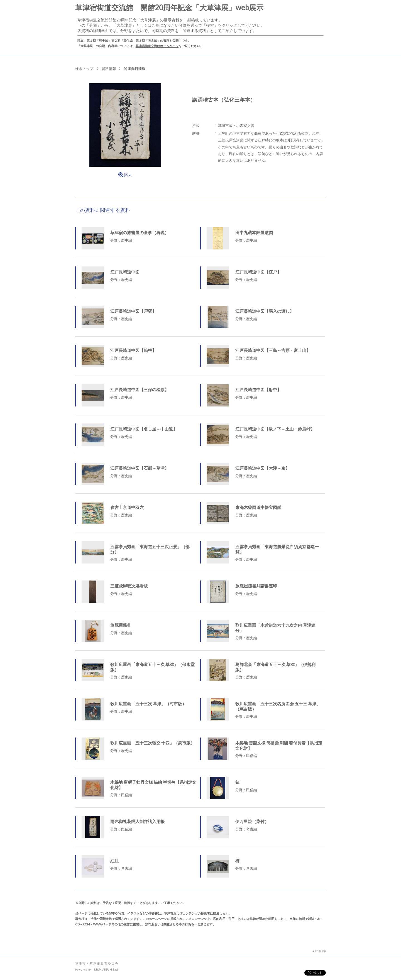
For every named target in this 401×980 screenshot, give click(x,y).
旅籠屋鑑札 (121, 625)
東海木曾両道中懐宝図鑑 (258, 507)
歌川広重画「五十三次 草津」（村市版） (148, 704)
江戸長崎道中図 (125, 272)
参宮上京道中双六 (127, 507)
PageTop (321, 951)
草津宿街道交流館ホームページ (157, 46)
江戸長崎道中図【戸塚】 (133, 311)
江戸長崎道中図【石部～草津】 (140, 468)
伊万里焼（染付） (252, 821)
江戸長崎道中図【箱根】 (133, 350)
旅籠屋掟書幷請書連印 (256, 586)
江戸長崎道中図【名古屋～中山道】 (144, 429)
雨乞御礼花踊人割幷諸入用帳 (137, 821)
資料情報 (109, 68)
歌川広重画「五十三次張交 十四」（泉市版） (152, 743)
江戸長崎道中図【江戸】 (258, 272)
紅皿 (114, 861)
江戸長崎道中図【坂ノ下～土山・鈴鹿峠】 (275, 429)
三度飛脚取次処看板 (129, 586)
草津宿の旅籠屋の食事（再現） (140, 232)
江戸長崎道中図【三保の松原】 (140, 389)
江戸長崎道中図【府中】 (258, 389)
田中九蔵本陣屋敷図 (254, 232)
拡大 (125, 175)
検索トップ (84, 68)
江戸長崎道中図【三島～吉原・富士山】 (273, 350)
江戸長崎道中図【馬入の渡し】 (265, 311)
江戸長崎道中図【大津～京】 (262, 468)
